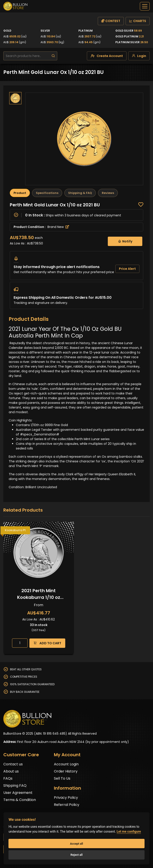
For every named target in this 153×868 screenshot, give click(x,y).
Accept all (76, 844)
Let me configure (129, 832)
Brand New (58, 227)
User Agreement (18, 793)
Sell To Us (62, 778)
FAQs (8, 778)
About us (11, 771)
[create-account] (107, 56)
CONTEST (111, 21)
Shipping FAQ (15, 786)
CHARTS (138, 21)
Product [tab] (20, 193)
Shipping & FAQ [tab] (80, 193)
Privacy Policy (66, 798)
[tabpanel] (76, 255)
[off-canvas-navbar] (145, 6)
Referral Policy (67, 805)
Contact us (13, 764)
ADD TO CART (47, 643)
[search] (53, 56)
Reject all (76, 855)
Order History (66, 771)
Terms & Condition (20, 800)
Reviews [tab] (108, 193)
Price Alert (127, 269)
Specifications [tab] (47, 193)
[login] (139, 56)
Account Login (66, 764)
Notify (125, 241)
